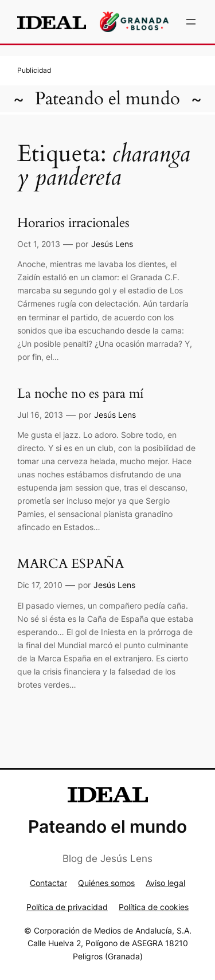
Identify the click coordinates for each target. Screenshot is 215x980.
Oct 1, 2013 (39, 244)
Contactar (48, 883)
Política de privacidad (67, 907)
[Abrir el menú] (191, 22)
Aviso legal (165, 883)
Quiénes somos (106, 883)
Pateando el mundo (107, 99)
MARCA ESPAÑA (71, 564)
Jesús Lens (112, 244)
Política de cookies (154, 907)
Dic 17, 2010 (40, 585)
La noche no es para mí (80, 394)
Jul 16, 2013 (40, 415)
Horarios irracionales (73, 223)
